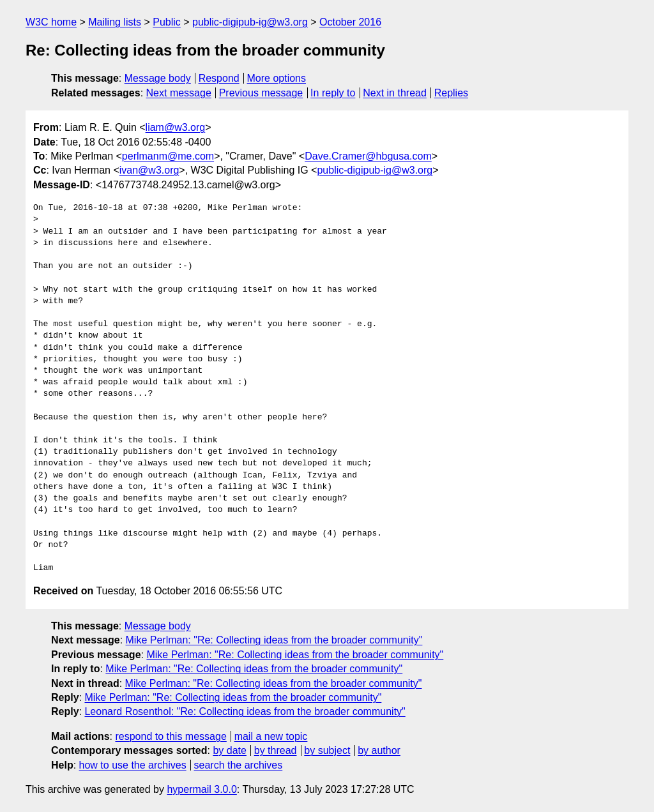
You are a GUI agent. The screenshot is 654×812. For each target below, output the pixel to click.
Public (167, 22)
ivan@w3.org (149, 170)
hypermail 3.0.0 (202, 789)
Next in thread (395, 93)
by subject (327, 750)
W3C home (51, 22)
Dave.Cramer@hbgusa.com (368, 156)
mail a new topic (271, 736)
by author (379, 750)
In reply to (333, 93)
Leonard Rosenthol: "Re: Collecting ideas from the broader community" (245, 711)
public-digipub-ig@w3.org (250, 22)
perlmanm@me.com (168, 156)
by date (229, 750)
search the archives (239, 765)
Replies (451, 93)
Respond (219, 78)
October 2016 (350, 22)
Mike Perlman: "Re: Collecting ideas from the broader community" (274, 640)
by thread (276, 750)
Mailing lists (115, 22)
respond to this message (171, 736)
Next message (179, 93)
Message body (158, 78)
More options (277, 78)
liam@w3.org (176, 127)
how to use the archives (133, 765)
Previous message (261, 93)
